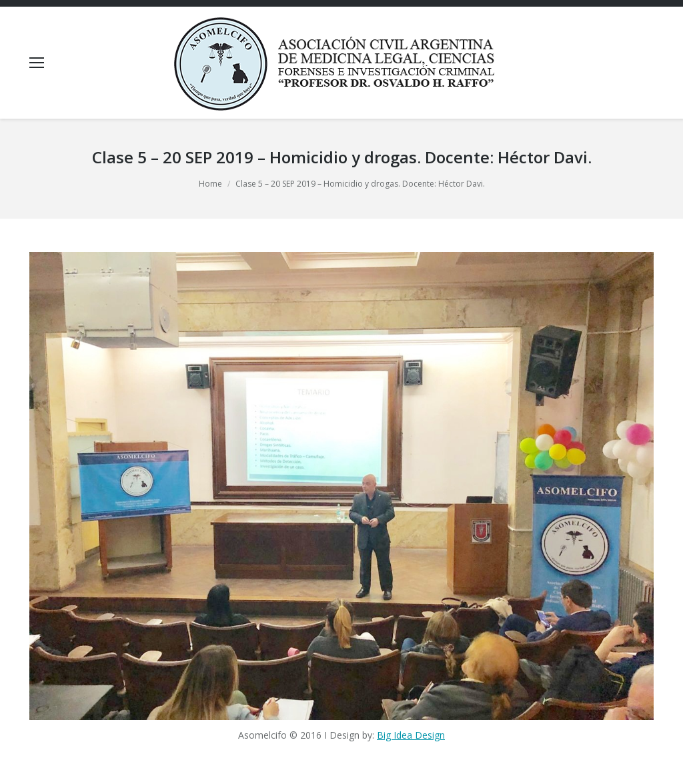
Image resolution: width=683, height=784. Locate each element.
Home (210, 184)
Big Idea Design (411, 735)
